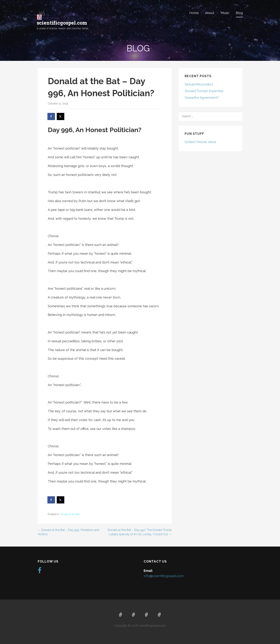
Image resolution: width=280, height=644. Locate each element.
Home (194, 13)
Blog (239, 13)
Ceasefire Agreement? (202, 98)
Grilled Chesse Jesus (200, 142)
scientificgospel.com (62, 23)
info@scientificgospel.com (164, 576)
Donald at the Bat (70, 514)
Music (225, 13)
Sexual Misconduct (199, 84)
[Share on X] (61, 116)
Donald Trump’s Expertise (204, 91)
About (210, 13)
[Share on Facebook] (51, 116)
